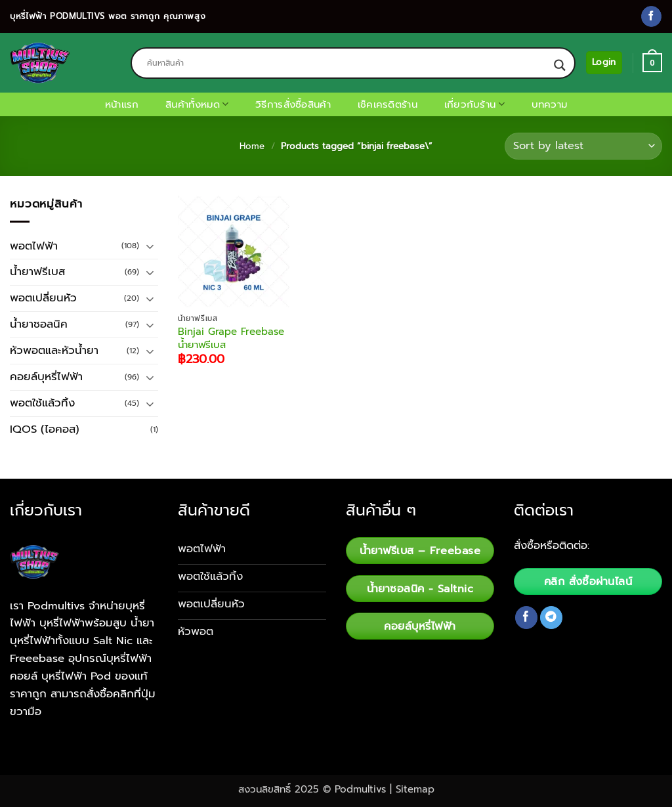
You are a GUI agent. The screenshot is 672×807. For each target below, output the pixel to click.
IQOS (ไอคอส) (45, 429)
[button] (604, 62)
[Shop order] (583, 146)
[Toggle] (150, 246)
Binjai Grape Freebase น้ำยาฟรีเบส (231, 338)
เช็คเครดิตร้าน (388, 104)
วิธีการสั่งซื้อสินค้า (293, 104)
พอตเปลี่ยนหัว (43, 298)
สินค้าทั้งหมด (197, 104)
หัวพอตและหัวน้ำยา (54, 350)
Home (252, 146)
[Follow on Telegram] (552, 618)
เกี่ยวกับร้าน (474, 104)
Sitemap (415, 789)
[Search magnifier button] (560, 65)
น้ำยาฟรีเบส (37, 272)
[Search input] (347, 63)
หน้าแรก (122, 104)
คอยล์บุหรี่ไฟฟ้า (46, 377)
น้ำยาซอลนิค (39, 324)
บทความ (550, 104)
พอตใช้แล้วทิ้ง (42, 403)
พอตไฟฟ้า (34, 246)
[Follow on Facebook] (651, 16)
